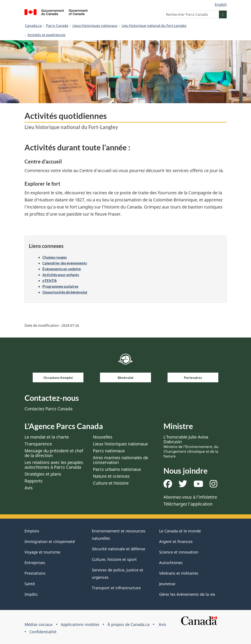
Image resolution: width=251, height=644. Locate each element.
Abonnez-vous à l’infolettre (190, 497)
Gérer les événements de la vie (187, 594)
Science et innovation (179, 552)
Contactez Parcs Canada (49, 409)
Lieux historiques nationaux (95, 26)
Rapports (34, 481)
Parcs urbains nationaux (117, 469)
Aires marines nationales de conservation (121, 460)
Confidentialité (43, 632)
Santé (30, 584)
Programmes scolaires (60, 286)
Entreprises (35, 563)
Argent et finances (176, 541)
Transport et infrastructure (116, 588)
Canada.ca (33, 26)
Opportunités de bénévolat (65, 292)
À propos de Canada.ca (129, 624)
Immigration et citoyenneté (50, 541)
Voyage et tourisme (42, 552)
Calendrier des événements (65, 263)
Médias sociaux (39, 624)
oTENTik (50, 281)
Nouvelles (103, 437)
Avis (29, 488)
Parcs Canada (57, 26)
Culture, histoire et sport (114, 559)
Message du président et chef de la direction (54, 453)
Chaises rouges (55, 257)
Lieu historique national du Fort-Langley (154, 26)
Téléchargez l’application (188, 504)
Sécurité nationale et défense (119, 549)
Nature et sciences (111, 476)
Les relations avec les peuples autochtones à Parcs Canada (54, 465)
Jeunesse (167, 584)
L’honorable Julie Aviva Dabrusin (191, 446)
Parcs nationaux (109, 451)
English (221, 5)
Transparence (38, 444)
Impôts (31, 594)
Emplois (32, 531)
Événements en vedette (62, 269)
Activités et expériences (47, 35)
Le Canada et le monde (180, 531)
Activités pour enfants (61, 275)
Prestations (35, 573)
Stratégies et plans (43, 474)
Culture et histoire (111, 483)
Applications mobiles (80, 624)
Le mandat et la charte (47, 437)
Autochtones (171, 563)
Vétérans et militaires (179, 573)
